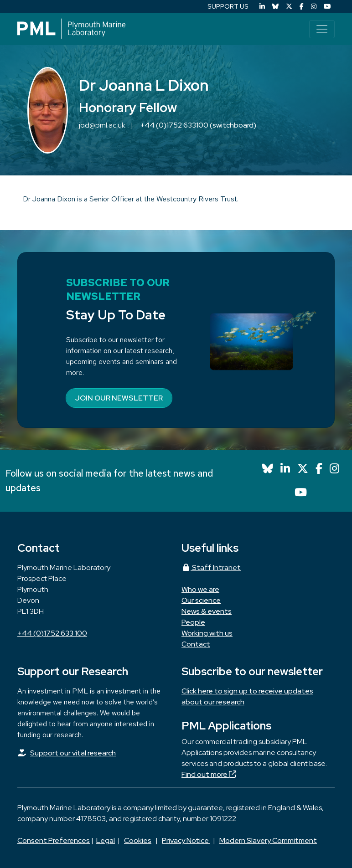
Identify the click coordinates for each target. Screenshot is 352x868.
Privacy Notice (186, 840)
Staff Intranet (211, 568)
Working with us (207, 633)
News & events (207, 611)
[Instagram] (314, 7)
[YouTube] (327, 7)
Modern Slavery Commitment (268, 840)
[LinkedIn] (262, 7)
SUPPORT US (228, 6)
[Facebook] (302, 7)
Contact (196, 644)
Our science (201, 600)
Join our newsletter (119, 398)
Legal (106, 840)
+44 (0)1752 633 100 (52, 633)
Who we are (200, 589)
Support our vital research (73, 753)
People (193, 622)
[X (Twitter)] (289, 7)
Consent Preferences (54, 840)
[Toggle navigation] (322, 29)
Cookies (138, 840)
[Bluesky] (275, 7)
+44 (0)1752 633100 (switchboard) (198, 125)
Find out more (209, 774)
